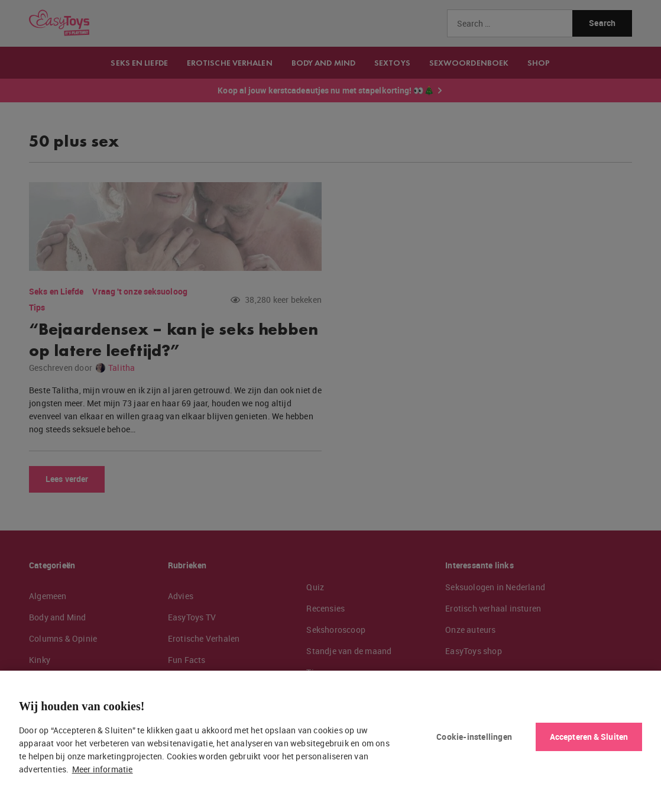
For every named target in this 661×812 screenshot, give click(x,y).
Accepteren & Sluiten (589, 737)
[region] (330, 741)
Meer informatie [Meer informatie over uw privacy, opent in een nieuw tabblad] (103, 769)
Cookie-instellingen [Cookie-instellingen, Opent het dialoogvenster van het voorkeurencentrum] (474, 737)
